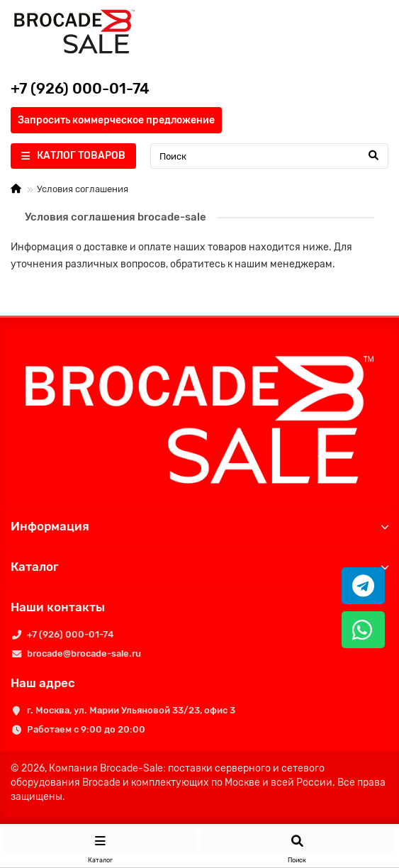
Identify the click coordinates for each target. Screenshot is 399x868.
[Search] (269, 156)
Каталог (199, 567)
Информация (199, 526)
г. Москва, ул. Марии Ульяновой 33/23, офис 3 (131, 710)
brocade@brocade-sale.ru (84, 653)
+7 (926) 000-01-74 (70, 634)
